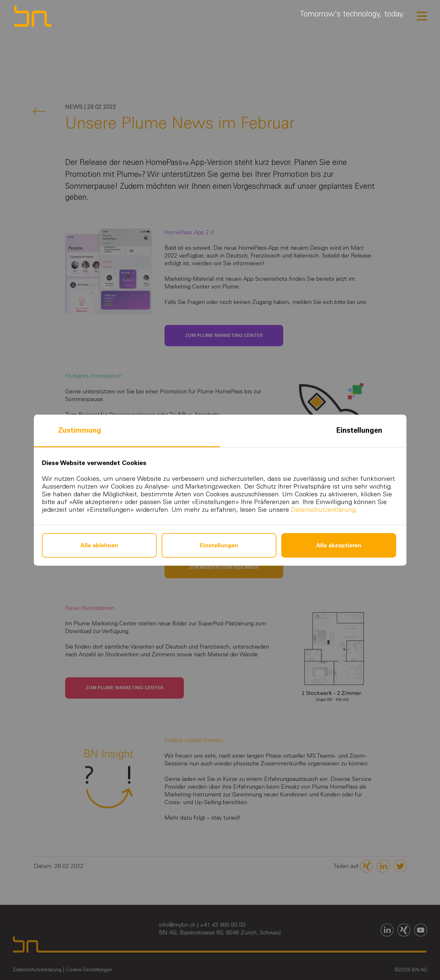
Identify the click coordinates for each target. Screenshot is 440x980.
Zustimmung (80, 430)
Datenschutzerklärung (323, 510)
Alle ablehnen (99, 545)
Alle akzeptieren (339, 545)
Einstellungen (359, 430)
